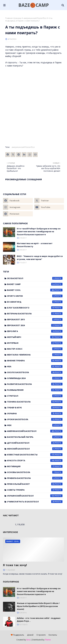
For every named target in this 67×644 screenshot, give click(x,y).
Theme (48, 640)
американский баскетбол (35, 18)
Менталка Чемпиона (35, 355)
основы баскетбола (35, 472)
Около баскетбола (35, 372)
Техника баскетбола (35, 402)
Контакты (53, 635)
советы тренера (35, 490)
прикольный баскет (35, 484)
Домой (30, 635)
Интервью (35, 343)
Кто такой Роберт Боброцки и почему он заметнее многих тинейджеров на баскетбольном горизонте (39, 232)
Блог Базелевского (35, 308)
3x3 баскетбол (35, 278)
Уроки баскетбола (35, 419)
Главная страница (13, 18)
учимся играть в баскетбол (35, 502)
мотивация (35, 466)
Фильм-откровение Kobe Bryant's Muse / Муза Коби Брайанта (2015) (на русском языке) (38, 606)
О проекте (41, 635)
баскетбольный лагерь (35, 437)
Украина (35, 413)
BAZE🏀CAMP (34, 5)
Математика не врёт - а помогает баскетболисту (35, 245)
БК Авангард (35, 302)
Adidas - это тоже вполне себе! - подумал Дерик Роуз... (39, 620)
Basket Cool (35, 290)
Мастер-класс (35, 349)
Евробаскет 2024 (35, 325)
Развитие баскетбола (35, 384)
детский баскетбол (35, 443)
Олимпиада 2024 (35, 378)
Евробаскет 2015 (35, 319)
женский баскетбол (35, 449)
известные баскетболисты (35, 455)
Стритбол (35, 396)
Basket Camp (35, 284)
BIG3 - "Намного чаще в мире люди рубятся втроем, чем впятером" (40, 258)
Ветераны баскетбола (35, 314)
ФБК (35, 425)
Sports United (35, 296)
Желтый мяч (35, 337)
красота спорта (35, 460)
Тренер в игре (35, 408)
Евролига (35, 331)
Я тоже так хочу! (15, 565)
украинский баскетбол (35, 496)
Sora (28, 640)
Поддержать (17, 635)
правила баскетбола (35, 478)
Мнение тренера (35, 361)
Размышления (35, 390)
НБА (35, 366)
